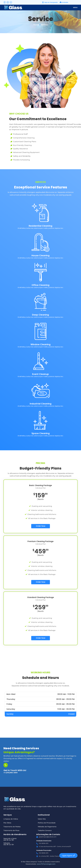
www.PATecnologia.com (46, 864)
